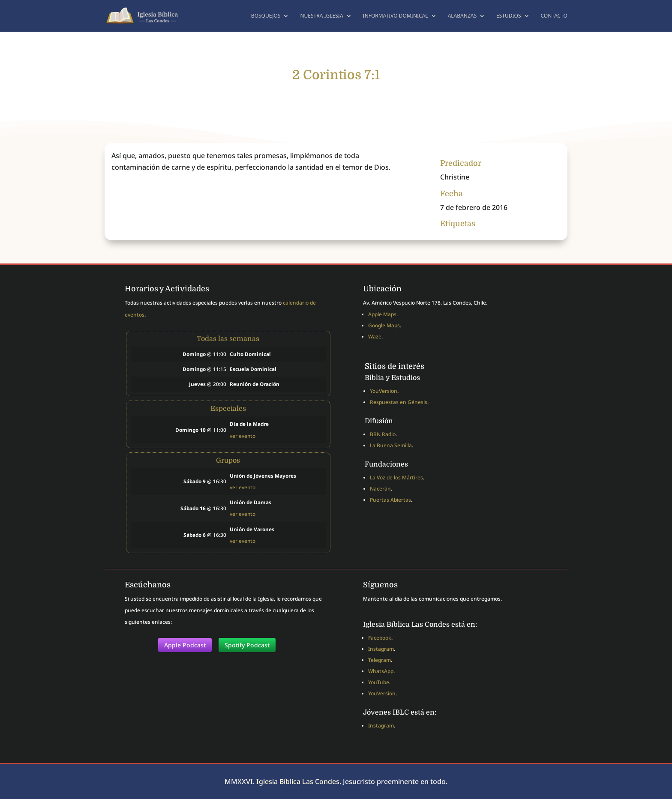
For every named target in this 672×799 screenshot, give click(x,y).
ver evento (243, 436)
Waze (375, 337)
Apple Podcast (185, 645)
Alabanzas (462, 16)
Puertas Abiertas (390, 500)
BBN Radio (383, 434)
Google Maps (384, 325)
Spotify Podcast (247, 645)
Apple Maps (382, 314)
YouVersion (384, 391)
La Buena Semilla (391, 445)
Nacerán (380, 489)
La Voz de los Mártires (396, 477)
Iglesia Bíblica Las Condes (298, 781)
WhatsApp (381, 671)
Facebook (380, 638)
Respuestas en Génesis (399, 402)
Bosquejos (266, 16)
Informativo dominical (396, 16)
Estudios (509, 16)
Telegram (379, 660)
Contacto (554, 16)
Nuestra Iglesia (321, 16)
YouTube (379, 682)
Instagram (381, 649)
